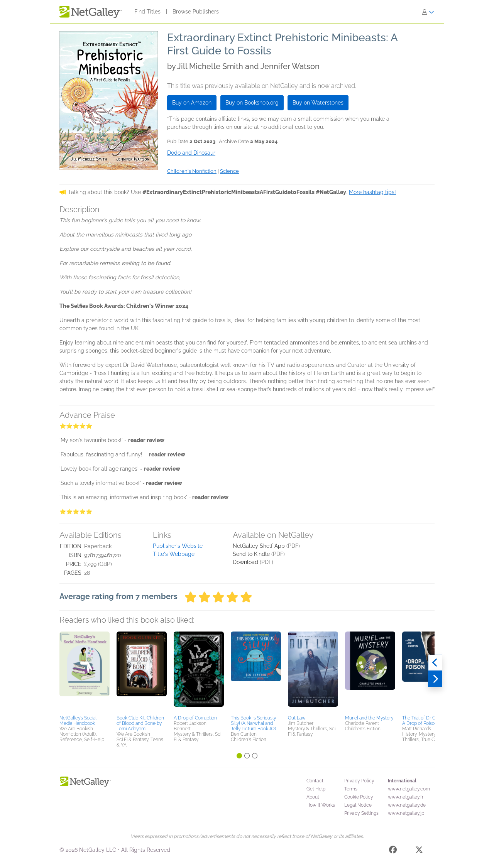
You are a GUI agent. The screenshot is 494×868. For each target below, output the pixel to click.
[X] (419, 851)
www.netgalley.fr (406, 797)
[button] (85, 672)
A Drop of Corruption (195, 718)
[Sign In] (428, 12)
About (313, 797)
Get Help (316, 789)
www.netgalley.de (407, 805)
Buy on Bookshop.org (252, 103)
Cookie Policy (359, 797)
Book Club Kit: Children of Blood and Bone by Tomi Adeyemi (140, 723)
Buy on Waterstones (318, 103)
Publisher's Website (178, 546)
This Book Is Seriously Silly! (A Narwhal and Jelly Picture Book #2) (253, 723)
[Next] (435, 679)
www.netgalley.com (409, 789)
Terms (351, 789)
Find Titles (147, 12)
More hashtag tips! (372, 192)
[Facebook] (393, 851)
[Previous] (435, 663)
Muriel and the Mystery (369, 718)
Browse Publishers (196, 12)
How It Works (321, 805)
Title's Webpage (174, 554)
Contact (315, 781)
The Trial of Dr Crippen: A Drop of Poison (426, 721)
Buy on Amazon (192, 103)
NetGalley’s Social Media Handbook (78, 721)
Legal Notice (358, 805)
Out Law (297, 718)
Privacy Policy (359, 781)
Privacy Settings (361, 813)
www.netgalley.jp (406, 813)
